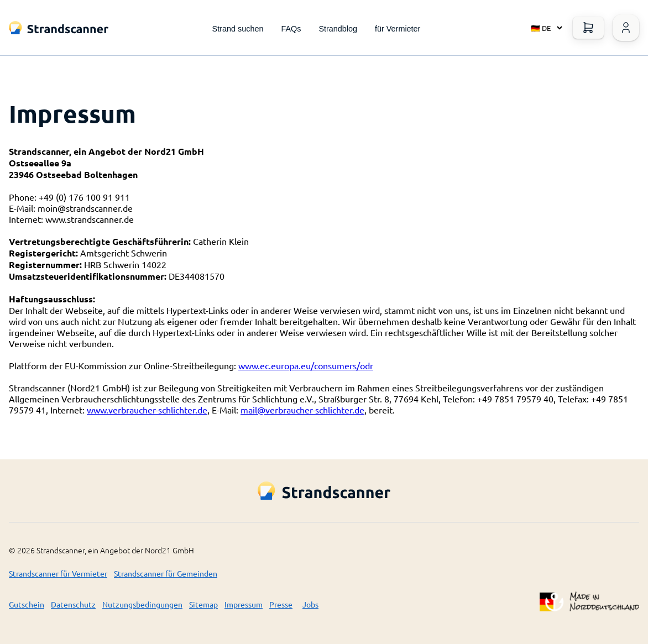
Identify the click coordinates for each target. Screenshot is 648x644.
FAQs (291, 29)
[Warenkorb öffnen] (588, 28)
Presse (281, 604)
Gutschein (27, 604)
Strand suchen (238, 29)
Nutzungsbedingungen (142, 604)
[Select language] (544, 28)
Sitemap (203, 604)
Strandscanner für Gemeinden (166, 573)
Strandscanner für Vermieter (58, 573)
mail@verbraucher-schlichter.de (302, 410)
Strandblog (338, 29)
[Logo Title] (59, 28)
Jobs (310, 604)
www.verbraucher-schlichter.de (147, 410)
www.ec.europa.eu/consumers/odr (306, 365)
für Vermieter (398, 29)
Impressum (244, 604)
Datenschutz (73, 604)
